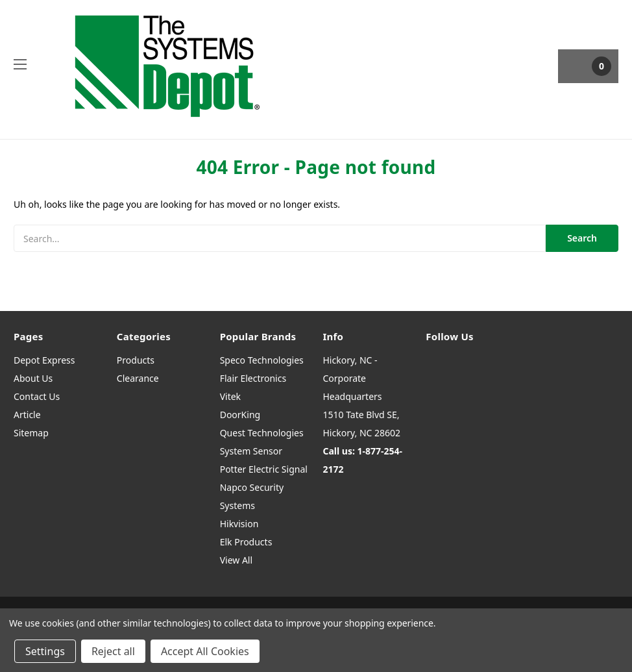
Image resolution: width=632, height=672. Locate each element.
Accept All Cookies (205, 651)
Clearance (138, 378)
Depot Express (44, 360)
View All (236, 560)
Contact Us (37, 396)
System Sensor (251, 451)
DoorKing (240, 415)
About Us (33, 378)
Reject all (113, 651)
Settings (45, 651)
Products (136, 360)
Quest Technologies (262, 433)
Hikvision (239, 524)
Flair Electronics (253, 378)
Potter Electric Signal (264, 469)
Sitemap (31, 433)
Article (27, 415)
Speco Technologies (262, 360)
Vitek (230, 396)
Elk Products (246, 542)
